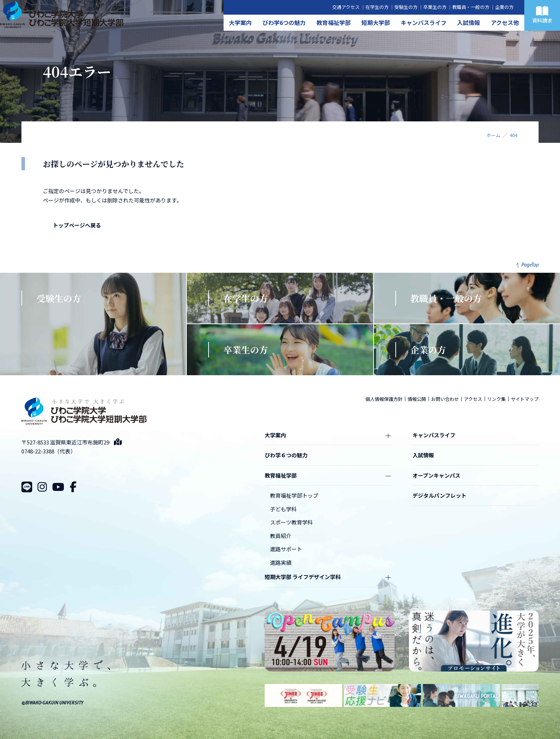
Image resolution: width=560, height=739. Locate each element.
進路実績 (281, 562)
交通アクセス (346, 7)
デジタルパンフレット (439, 495)
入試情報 (469, 22)
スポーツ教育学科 (291, 522)
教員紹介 (281, 536)
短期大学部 (376, 22)
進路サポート (286, 549)
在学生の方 (377, 7)
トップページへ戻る (77, 225)
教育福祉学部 (334, 22)
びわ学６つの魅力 (286, 455)
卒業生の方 (435, 7)
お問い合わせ (445, 399)
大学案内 (240, 22)
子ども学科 (283, 509)
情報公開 (417, 399)
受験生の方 (406, 7)
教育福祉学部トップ (294, 495)
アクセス (473, 399)
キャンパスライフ (424, 22)
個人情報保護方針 (384, 399)
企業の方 (504, 7)
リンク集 (496, 399)
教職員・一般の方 (471, 7)
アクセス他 (505, 22)
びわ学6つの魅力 (284, 22)
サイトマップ (525, 399)
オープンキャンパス (436, 475)
